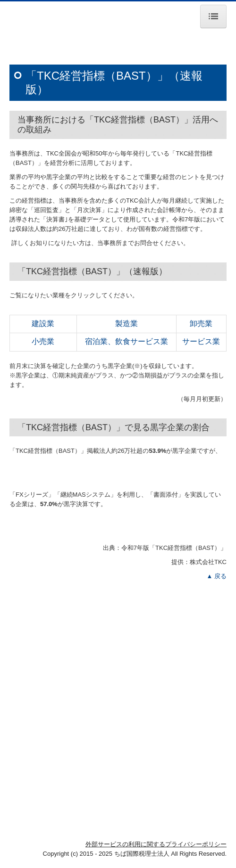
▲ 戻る (217, 576)
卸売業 (201, 323)
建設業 (43, 323)
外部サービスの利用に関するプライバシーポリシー (156, 844)
